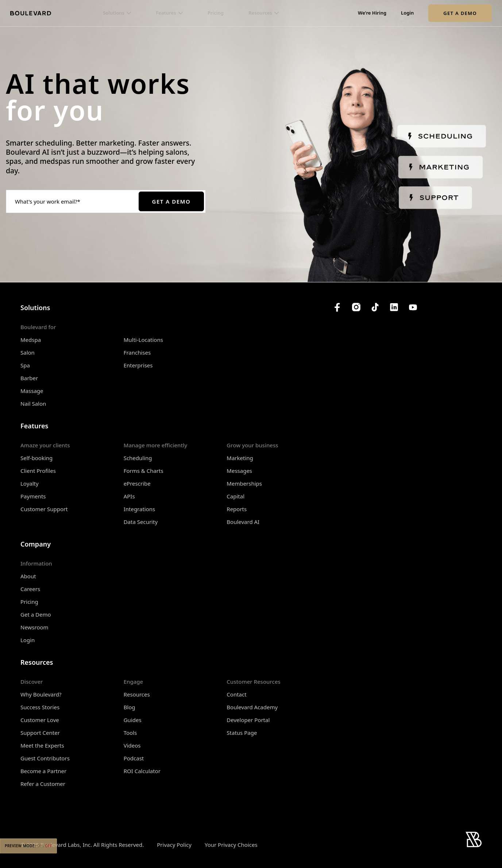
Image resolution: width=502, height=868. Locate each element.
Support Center (40, 733)
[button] (117, 13)
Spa (25, 365)
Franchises (137, 352)
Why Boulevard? (41, 694)
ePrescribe (137, 483)
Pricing (216, 13)
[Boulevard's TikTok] (375, 307)
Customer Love (40, 720)
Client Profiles (38, 471)
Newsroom (34, 627)
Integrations (140, 509)
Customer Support (44, 509)
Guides (133, 720)
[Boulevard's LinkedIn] (394, 307)
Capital (235, 496)
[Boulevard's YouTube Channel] (413, 307)
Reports (237, 509)
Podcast (134, 758)
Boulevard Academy (252, 707)
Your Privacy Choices (231, 845)
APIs (129, 496)
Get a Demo (460, 13)
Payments (33, 496)
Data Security (141, 522)
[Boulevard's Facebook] (337, 307)
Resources (137, 694)
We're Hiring (372, 13)
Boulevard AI (243, 522)
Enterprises (138, 365)
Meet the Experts (42, 745)
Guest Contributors (45, 758)
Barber (29, 378)
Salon (28, 352)
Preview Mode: (28, 846)
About (28, 576)
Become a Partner (43, 771)
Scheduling (138, 458)
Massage (32, 391)
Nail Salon (33, 404)
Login (407, 13)
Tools (130, 733)
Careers (30, 589)
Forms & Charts (144, 471)
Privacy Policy (174, 845)
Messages (239, 471)
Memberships (244, 483)
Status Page (242, 733)
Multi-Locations (143, 340)
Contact (236, 694)
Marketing (240, 458)
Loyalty (30, 483)
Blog (130, 707)
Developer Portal (248, 720)
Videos (132, 745)
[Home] (31, 13)
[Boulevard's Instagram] (356, 307)
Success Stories (40, 707)
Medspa (31, 340)
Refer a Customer (43, 784)
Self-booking (36, 458)
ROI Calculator (142, 771)
